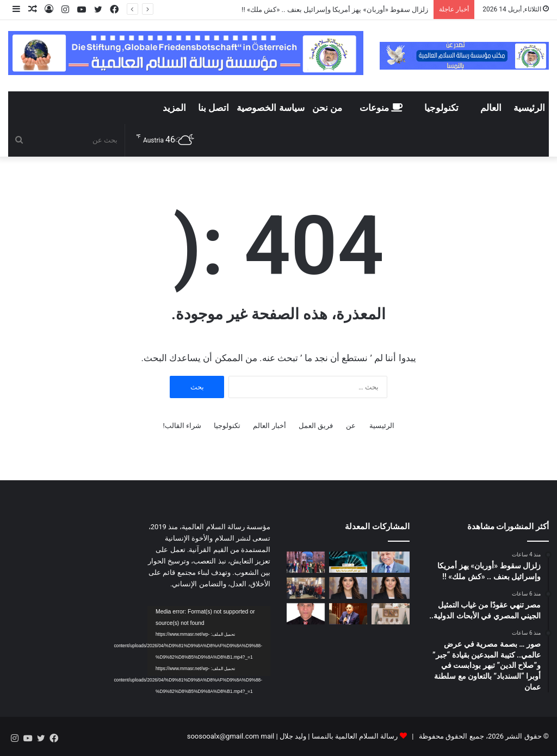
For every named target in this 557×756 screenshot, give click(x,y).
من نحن (327, 108)
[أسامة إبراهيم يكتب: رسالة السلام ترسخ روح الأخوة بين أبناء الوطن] (306, 614)
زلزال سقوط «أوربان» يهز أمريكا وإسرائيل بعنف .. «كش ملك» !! (334, 10)
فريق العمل (316, 426)
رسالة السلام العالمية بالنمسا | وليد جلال (338, 736)
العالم (491, 108)
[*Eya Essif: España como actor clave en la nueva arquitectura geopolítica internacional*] (391, 588)
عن (351, 426)
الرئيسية (529, 108)
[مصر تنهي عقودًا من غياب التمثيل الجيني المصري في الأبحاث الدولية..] (348, 562)
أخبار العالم (269, 426)
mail (267, 736)
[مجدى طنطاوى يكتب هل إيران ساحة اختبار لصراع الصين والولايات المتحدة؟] (348, 614)
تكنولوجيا (441, 108)
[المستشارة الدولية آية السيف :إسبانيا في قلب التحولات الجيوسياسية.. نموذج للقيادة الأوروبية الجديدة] (348, 588)
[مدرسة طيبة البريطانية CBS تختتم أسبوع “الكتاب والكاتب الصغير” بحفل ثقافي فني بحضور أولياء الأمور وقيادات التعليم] (306, 588)
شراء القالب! (182, 426)
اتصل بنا (213, 108)
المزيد (174, 108)
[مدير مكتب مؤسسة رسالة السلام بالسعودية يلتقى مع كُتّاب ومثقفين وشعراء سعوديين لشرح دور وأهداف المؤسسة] (391, 614)
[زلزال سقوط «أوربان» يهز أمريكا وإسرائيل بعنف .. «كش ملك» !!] (391, 562)
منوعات (381, 108)
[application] (209, 641)
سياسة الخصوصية (270, 108)
